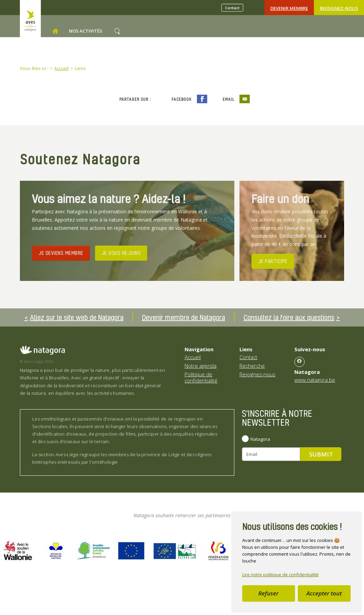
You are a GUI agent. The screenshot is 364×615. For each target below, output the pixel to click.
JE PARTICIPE (273, 261)
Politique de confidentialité (201, 377)
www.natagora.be (315, 380)
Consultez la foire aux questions (289, 317)
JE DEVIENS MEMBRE (61, 253)
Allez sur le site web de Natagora (77, 317)
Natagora (260, 439)
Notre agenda (201, 366)
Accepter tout (324, 593)
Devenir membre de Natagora (184, 317)
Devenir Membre (289, 8)
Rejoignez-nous (339, 8)
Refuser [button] (268, 593)
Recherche (252, 366)
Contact (232, 8)
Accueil (193, 357)
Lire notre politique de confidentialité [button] (280, 575)
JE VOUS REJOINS (121, 253)
